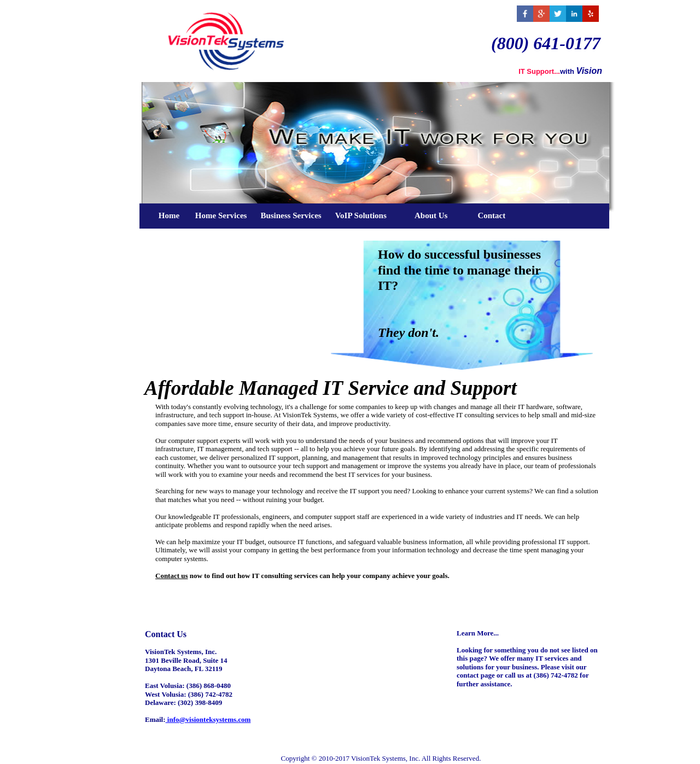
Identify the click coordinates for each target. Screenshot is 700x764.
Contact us (172, 576)
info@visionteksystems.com (208, 719)
